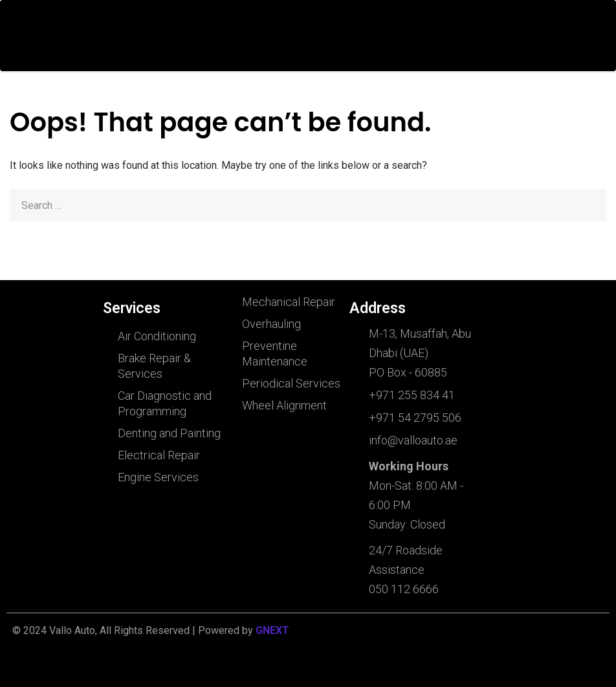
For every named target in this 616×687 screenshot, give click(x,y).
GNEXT (272, 630)
